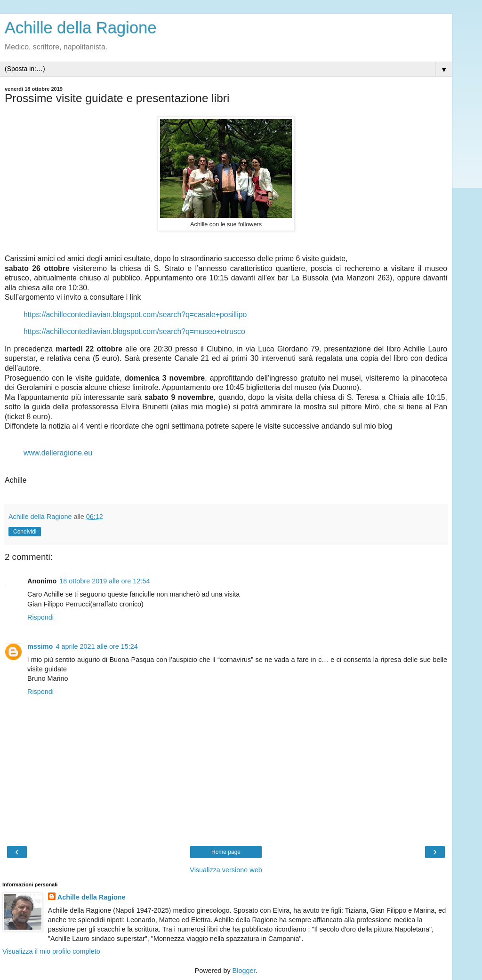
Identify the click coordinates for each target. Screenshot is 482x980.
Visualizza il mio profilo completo (51, 951)
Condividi (25, 532)
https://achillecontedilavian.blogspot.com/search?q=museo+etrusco (134, 331)
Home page (226, 852)
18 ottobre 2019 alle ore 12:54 (104, 581)
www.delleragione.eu (58, 453)
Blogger (244, 971)
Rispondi (40, 617)
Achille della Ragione (81, 28)
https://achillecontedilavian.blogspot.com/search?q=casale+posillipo (135, 315)
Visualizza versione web (226, 870)
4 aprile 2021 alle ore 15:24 (96, 646)
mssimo (40, 646)
